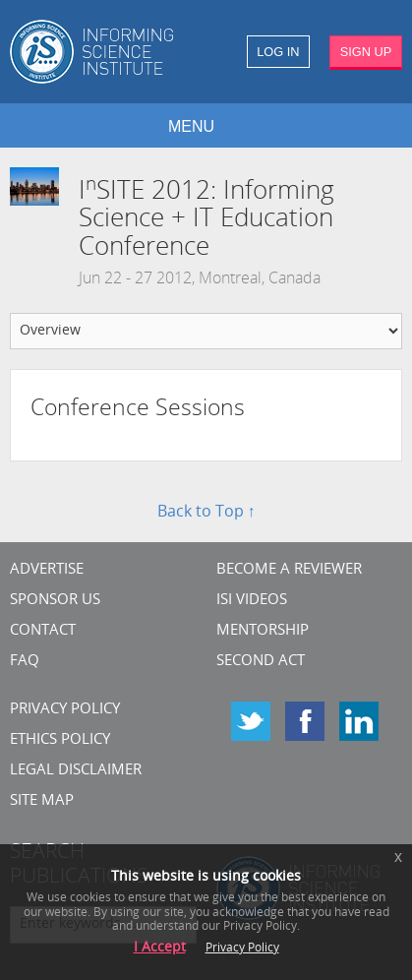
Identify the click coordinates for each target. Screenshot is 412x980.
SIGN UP (366, 52)
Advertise (47, 570)
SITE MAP (42, 801)
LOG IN (278, 52)
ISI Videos (252, 601)
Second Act (261, 662)
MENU (191, 126)
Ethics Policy (60, 740)
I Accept (160, 948)
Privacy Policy (65, 710)
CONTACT (43, 631)
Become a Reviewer (289, 570)
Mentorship (263, 631)
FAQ (25, 662)
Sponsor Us (55, 601)
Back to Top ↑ (206, 513)
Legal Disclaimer (76, 771)
